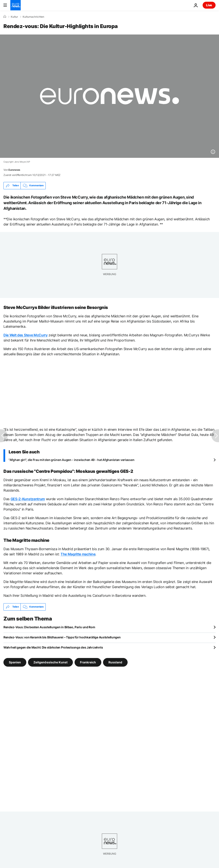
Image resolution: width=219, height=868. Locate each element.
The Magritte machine (78, 554)
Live (209, 5)
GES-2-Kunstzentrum (28, 499)
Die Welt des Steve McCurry (26, 335)
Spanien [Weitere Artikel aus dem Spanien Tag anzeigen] (15, 662)
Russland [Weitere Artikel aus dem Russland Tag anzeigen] (115, 662)
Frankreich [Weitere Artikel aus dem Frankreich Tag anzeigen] (88, 662)
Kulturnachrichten (33, 17)
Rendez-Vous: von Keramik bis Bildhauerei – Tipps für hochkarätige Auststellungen (62, 637)
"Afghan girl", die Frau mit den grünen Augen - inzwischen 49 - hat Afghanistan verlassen (71, 460)
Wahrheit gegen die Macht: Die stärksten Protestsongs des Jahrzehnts (53, 647)
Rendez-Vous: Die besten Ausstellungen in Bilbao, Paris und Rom (49, 627)
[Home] (5, 17)
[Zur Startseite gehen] (16, 5)
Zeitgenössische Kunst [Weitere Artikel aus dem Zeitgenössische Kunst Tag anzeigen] (50, 662)
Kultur (14, 17)
